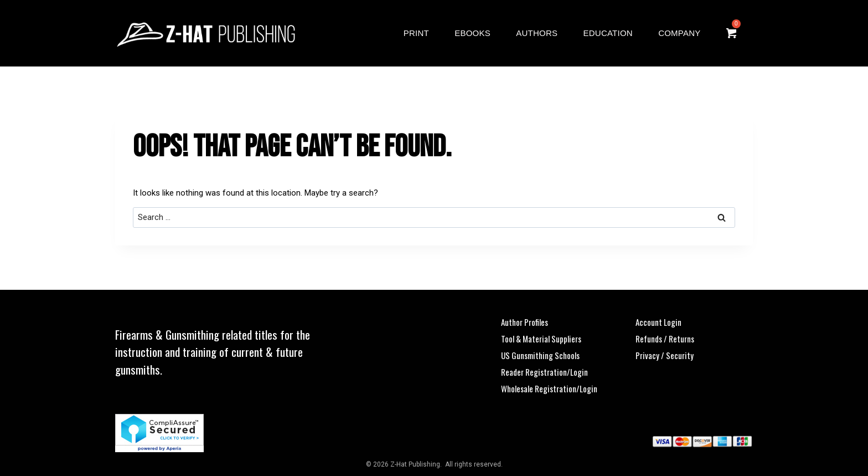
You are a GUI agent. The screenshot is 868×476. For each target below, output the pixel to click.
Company (679, 33)
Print (416, 33)
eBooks (472, 33)
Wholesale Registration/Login (549, 388)
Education (608, 33)
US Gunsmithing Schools (540, 355)
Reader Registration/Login (544, 372)
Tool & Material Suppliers (541, 339)
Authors (537, 33)
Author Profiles (525, 322)
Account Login (658, 322)
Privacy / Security (665, 355)
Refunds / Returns (665, 339)
